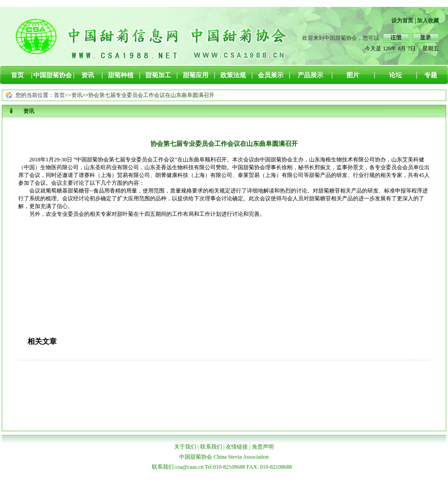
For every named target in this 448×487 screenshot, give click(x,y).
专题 (431, 75)
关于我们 (185, 447)
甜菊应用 (196, 75)
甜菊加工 (158, 75)
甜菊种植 (121, 75)
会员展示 (271, 75)
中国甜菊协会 (53, 75)
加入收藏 (428, 21)
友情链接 (237, 447)
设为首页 (402, 21)
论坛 (395, 75)
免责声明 (263, 447)
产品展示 (310, 75)
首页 (17, 75)
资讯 (88, 75)
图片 (353, 75)
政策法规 (233, 75)
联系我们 (211, 447)
